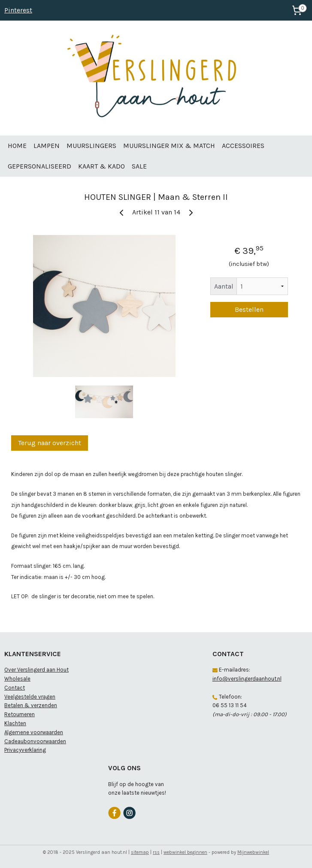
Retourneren (20, 714)
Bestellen (249, 309)
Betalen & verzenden (31, 705)
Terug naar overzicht (50, 443)
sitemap (140, 852)
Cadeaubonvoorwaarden (35, 741)
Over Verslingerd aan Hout (36, 670)
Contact (15, 688)
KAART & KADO (101, 166)
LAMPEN (47, 146)
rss (156, 852)
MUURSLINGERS (91, 146)
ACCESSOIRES (243, 146)
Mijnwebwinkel (253, 852)
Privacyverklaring (25, 750)
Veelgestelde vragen (30, 697)
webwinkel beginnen (185, 852)
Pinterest (18, 10)
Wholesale (17, 679)
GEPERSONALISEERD (39, 166)
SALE (139, 166)
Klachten (15, 723)
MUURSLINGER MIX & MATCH (169, 146)
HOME (17, 146)
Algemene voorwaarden (34, 732)
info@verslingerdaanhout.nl (247, 679)
